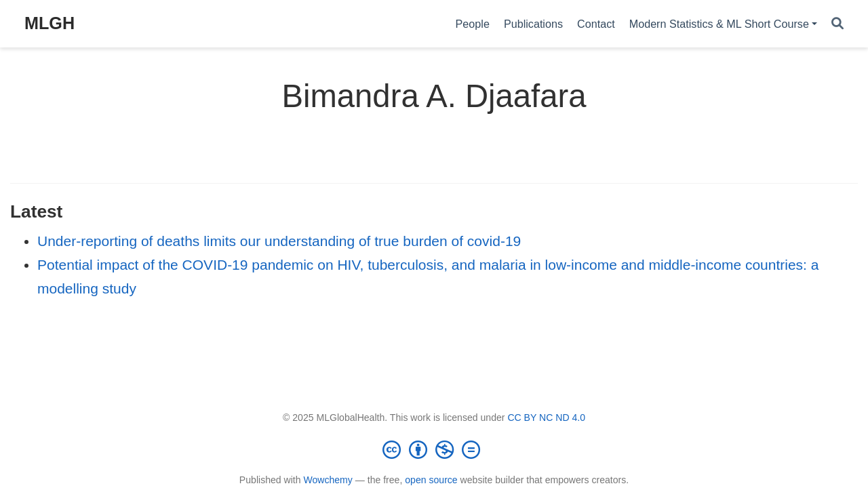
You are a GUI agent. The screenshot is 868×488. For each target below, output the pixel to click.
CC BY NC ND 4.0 (546, 418)
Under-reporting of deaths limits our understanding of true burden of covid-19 (279, 241)
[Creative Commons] (434, 449)
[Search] (837, 24)
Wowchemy (328, 480)
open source (431, 480)
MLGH (50, 23)
